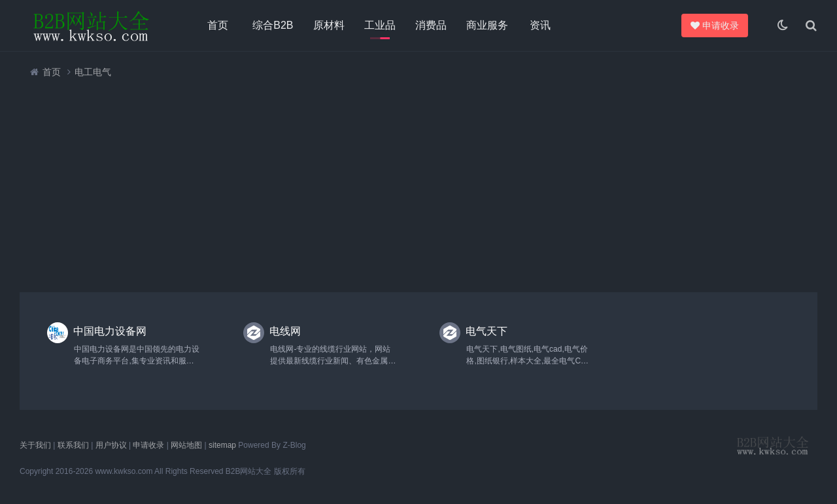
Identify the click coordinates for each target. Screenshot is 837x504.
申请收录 (717, 25)
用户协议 (111, 445)
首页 (218, 25)
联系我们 (73, 445)
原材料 (329, 25)
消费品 (431, 25)
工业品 (380, 25)
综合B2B (273, 25)
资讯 (540, 25)
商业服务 (487, 25)
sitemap (222, 445)
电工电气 (93, 72)
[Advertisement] (412, 185)
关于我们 (35, 445)
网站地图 (186, 445)
